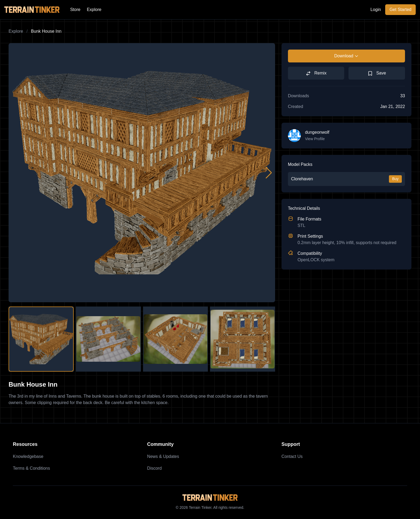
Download (346, 56)
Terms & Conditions (31, 468)
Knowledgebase (28, 456)
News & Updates (163, 456)
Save (377, 73)
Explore (94, 10)
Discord (154, 468)
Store (75, 10)
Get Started (400, 10)
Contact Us (292, 456)
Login (376, 10)
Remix (316, 73)
